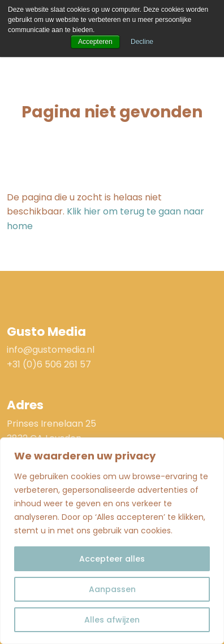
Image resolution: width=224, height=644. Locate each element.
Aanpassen (112, 589)
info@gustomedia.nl (51, 350)
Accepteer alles (112, 559)
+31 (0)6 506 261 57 (49, 364)
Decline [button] (142, 42)
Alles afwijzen (112, 620)
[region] (112, 541)
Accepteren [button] (95, 42)
